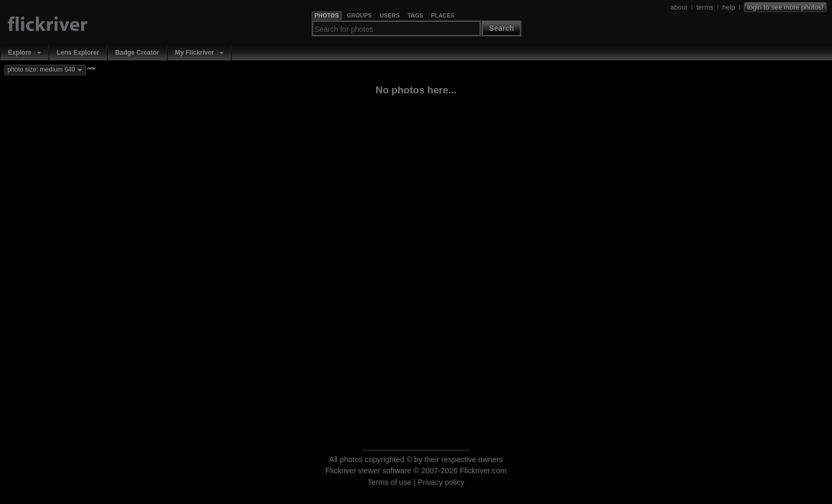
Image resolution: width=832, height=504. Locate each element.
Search (502, 28)
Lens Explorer (78, 53)
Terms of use (389, 482)
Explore (20, 53)
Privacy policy (441, 482)
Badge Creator (137, 53)
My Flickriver (194, 53)
